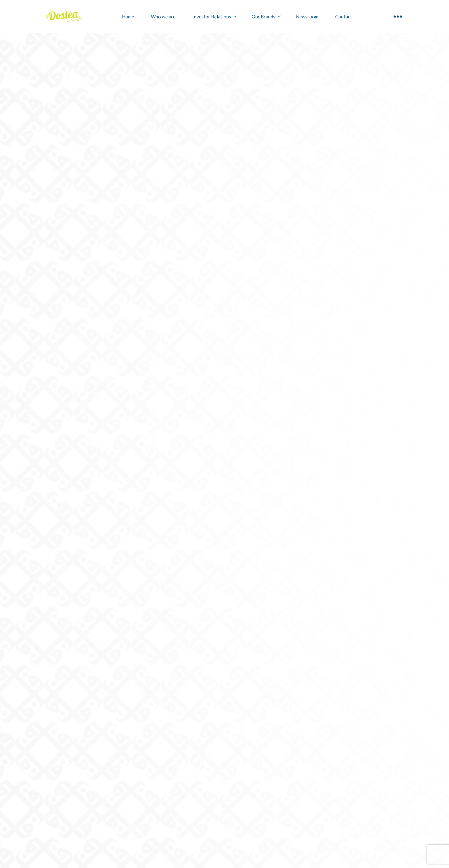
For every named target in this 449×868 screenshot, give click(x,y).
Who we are (163, 17)
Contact (344, 17)
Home (128, 17)
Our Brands (267, 17)
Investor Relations (215, 17)
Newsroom (307, 17)
